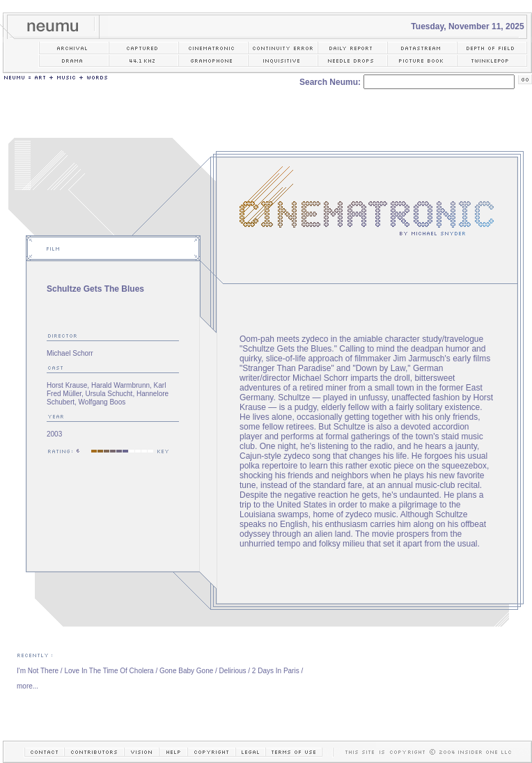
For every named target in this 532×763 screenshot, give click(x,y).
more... (28, 686)
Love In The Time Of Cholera (109, 671)
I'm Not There (38, 671)
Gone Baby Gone (186, 671)
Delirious (233, 671)
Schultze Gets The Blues (95, 289)
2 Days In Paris (276, 671)
